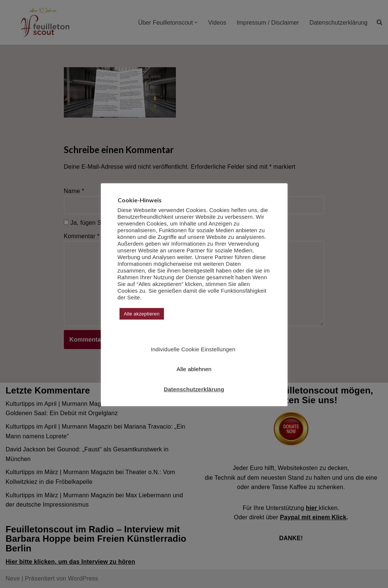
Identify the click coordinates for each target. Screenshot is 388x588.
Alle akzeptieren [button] (142, 314)
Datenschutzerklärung (194, 389)
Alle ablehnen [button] (194, 369)
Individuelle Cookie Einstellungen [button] (193, 349)
